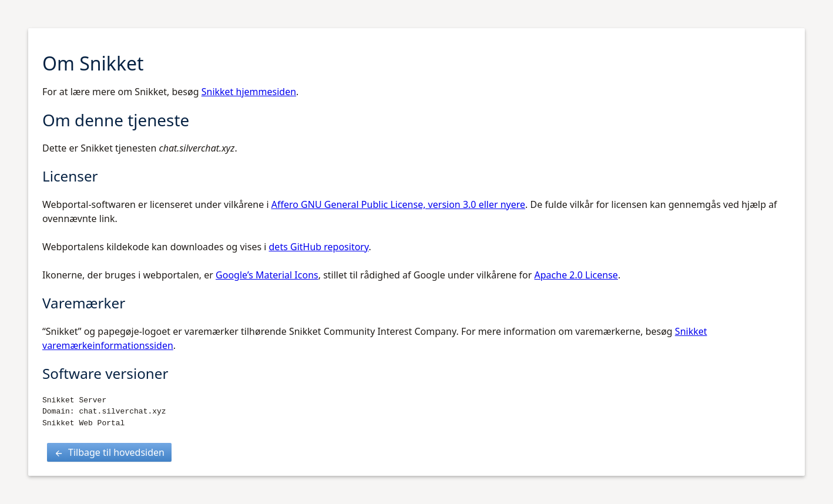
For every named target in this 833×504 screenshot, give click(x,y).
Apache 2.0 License (576, 275)
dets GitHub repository (319, 247)
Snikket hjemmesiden (249, 92)
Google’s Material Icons (267, 275)
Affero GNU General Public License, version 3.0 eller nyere (398, 204)
